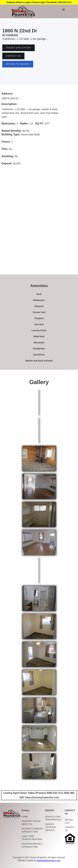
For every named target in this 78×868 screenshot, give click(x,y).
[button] (64, 10)
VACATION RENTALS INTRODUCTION (32, 845)
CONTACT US (70, 829)
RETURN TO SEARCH (18, 64)
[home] (22, 11)
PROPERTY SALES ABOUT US (31, 823)
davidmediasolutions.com (49, 860)
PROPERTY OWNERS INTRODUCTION (32, 830)
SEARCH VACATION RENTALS (50, 827)
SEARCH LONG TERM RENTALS (53, 818)
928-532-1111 (69, 821)
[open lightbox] (39, 458)
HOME (25, 817)
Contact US (13, 56)
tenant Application (18, 48)
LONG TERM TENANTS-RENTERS (32, 838)
